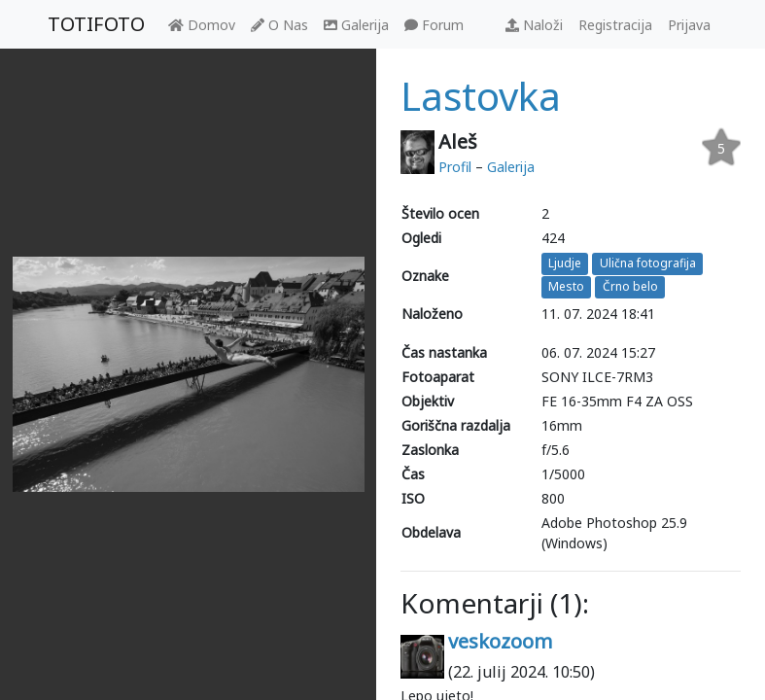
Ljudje (565, 263)
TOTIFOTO (96, 24)
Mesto (566, 287)
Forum (434, 25)
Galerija (356, 25)
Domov (202, 25)
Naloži (534, 25)
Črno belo (630, 287)
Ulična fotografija (648, 263)
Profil (455, 167)
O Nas (279, 25)
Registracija (615, 25)
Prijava (689, 25)
